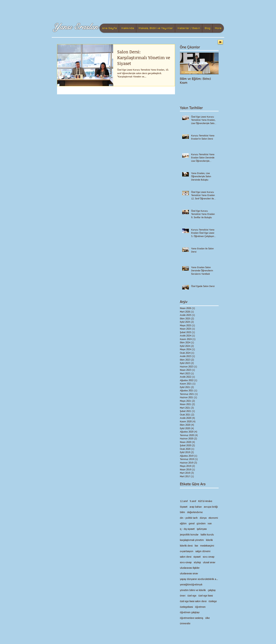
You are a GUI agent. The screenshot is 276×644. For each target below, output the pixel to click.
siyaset (197, 557)
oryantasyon (187, 551)
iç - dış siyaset (187, 529)
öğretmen (200, 607)
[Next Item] (213, 63)
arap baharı (196, 507)
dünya (203, 518)
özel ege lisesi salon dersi (193, 601)
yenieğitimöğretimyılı (191, 585)
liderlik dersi (186, 546)
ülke (207, 618)
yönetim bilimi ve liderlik (193, 590)
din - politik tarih (189, 518)
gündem (201, 524)
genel (192, 524)
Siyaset (184, 507)
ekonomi (213, 518)
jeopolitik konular (189, 535)
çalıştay (212, 590)
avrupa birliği (211, 507)
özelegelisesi (186, 607)
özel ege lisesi (206, 596)
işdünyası (202, 529)
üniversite (185, 624)
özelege (213, 601)
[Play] (220, 42)
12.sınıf (184, 501)
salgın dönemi (203, 551)
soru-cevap (186, 563)
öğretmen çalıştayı (190, 613)
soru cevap (209, 557)
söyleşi (197, 563)
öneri (183, 596)
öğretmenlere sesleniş (192, 618)
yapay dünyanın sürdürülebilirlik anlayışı (199, 579)
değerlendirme (195, 512)
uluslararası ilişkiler (190, 568)
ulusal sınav (209, 563)
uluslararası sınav (189, 574)
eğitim (183, 524)
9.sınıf (193, 501)
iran (210, 524)
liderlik (209, 540)
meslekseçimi (207, 546)
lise (196, 546)
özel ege (192, 596)
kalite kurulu (207, 535)
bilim (182, 512)
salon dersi (186, 557)
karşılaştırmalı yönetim (192, 540)
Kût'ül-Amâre (205, 501)
